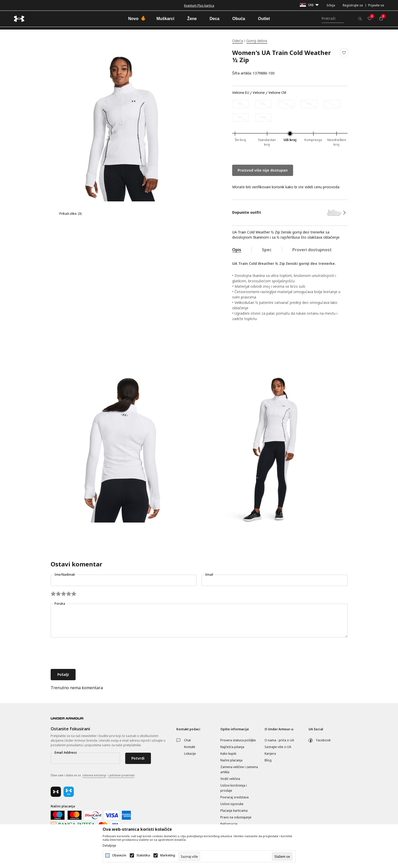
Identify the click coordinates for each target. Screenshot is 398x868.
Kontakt (190, 747)
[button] (344, 63)
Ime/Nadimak (65, 575)
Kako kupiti (228, 754)
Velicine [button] (259, 93)
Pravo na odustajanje (236, 817)
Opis (237, 250)
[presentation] (90, 654)
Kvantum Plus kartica (199, 6)
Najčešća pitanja (232, 747)
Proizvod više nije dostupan (263, 170)
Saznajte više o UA (278, 747)
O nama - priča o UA (279, 740)
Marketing (168, 855)
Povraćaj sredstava (234, 797)
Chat (187, 740)
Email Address (66, 753)
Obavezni (119, 855)
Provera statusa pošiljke (238, 740)
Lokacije (190, 754)
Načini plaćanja (231, 760)
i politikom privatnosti (121, 775)
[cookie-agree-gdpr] (282, 856)
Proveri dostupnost (312, 250)
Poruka (60, 604)
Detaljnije (109, 846)
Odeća (238, 41)
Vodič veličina (230, 779)
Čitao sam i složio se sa (93, 776)
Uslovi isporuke (232, 804)
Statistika (143, 855)
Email (209, 575)
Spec (267, 250)
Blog (268, 760)
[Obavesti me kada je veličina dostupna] (240, 104)
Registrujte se (353, 5)
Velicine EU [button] (241, 93)
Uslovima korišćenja (94, 775)
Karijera (270, 754)
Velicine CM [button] (277, 93)
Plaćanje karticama (234, 811)
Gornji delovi (257, 41)
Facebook (323, 740)
